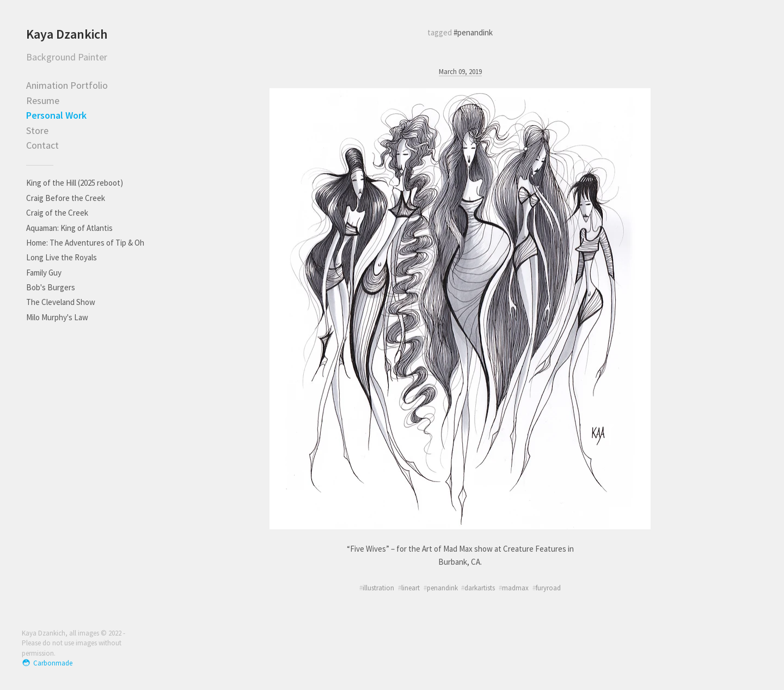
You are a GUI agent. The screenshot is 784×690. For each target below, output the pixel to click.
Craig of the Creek (57, 213)
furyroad (548, 588)
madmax (515, 588)
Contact (42, 145)
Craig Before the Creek (66, 198)
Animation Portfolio (67, 85)
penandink (442, 588)
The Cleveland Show (61, 302)
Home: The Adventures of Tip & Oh (85, 243)
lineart (411, 588)
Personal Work (56, 115)
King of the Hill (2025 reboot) (75, 183)
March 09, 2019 (460, 71)
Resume (43, 100)
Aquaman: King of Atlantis (69, 228)
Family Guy (44, 273)
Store (37, 130)
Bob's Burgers (51, 287)
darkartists (480, 588)
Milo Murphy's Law (57, 317)
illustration (378, 588)
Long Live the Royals (62, 257)
